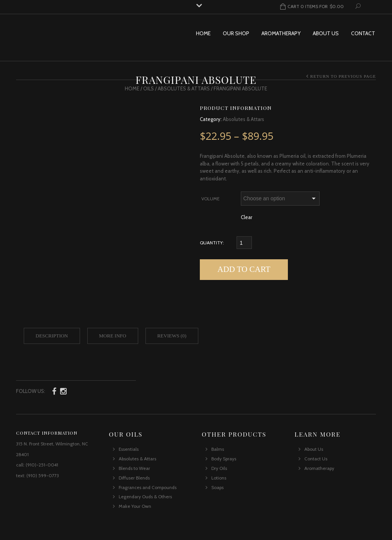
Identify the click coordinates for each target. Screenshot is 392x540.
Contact (363, 33)
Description (52, 336)
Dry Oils (219, 468)
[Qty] (244, 243)
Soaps (217, 487)
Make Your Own (135, 506)
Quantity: (212, 243)
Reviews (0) (172, 336)
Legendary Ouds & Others (145, 497)
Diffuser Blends (134, 478)
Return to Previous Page (343, 76)
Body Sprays (224, 459)
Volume (210, 199)
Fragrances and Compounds (148, 487)
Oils (149, 88)
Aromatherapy (281, 33)
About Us (326, 33)
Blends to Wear (134, 468)
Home (203, 33)
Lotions (219, 478)
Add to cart (244, 269)
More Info (113, 336)
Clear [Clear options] (247, 217)
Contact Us (316, 459)
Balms (218, 449)
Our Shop (236, 33)
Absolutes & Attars (184, 88)
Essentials (129, 449)
